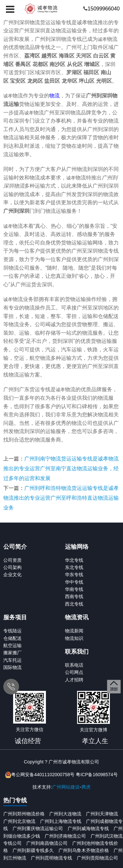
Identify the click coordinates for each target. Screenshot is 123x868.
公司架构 (12, 567)
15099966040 (104, 9)
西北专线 (74, 604)
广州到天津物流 (102, 814)
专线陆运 (12, 631)
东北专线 (74, 567)
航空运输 (12, 645)
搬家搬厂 (12, 653)
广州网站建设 (66, 787)
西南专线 (74, 596)
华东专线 (74, 575)
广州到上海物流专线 (61, 821)
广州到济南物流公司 (65, 836)
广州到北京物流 (19, 821)
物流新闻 (74, 631)
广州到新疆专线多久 (33, 850)
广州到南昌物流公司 (47, 843)
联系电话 (74, 665)
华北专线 (74, 560)
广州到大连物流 (65, 814)
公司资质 (12, 560)
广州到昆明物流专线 (51, 858)
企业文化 (12, 575)
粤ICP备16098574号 (97, 775)
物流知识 (74, 638)
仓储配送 (12, 638)
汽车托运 (12, 660)
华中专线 (74, 582)
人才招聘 (74, 680)
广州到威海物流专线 (88, 828)
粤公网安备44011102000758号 (43, 775)
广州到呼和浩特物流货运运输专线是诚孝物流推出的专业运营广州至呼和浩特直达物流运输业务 (61, 498)
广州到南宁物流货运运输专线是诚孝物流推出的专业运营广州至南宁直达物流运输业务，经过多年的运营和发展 (61, 468)
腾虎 (86, 787)
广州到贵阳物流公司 (97, 858)
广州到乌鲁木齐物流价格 (84, 850)
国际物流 (12, 667)
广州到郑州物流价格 (24, 814)
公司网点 (74, 672)
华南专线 (74, 589)
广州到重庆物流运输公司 (38, 828)
